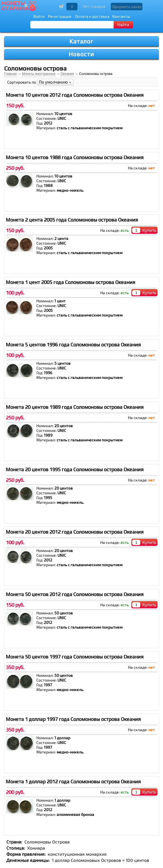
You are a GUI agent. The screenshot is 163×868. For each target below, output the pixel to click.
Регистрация (60, 16)
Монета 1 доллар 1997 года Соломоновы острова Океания (73, 719)
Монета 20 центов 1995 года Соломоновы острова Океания (75, 469)
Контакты (121, 16)
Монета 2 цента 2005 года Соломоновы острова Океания (72, 220)
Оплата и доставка (92, 16)
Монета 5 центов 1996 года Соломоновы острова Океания (73, 345)
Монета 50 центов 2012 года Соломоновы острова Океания (75, 594)
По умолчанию (55, 82)
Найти (123, 25)
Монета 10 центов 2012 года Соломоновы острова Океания (75, 95)
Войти (39, 16)
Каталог (81, 41)
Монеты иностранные (39, 74)
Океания (67, 74)
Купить (149, 230)
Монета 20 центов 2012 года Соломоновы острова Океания (75, 532)
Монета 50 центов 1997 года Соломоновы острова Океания (75, 657)
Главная (11, 74)
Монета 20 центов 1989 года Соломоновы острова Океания (75, 407)
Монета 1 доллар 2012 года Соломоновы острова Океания (73, 781)
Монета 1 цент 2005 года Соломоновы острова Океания (71, 282)
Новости (81, 54)
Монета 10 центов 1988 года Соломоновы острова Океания (75, 157)
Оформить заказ (127, 7)
